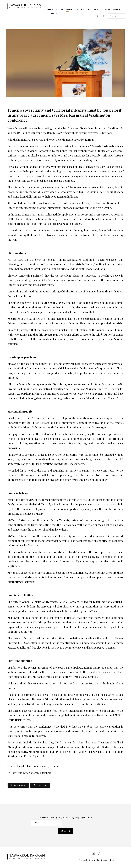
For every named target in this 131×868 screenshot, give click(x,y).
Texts (79, 10)
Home (50, 10)
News (69, 10)
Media (117, 10)
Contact (55, 13)
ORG (105, 10)
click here (55, 766)
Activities (94, 10)
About (60, 10)
